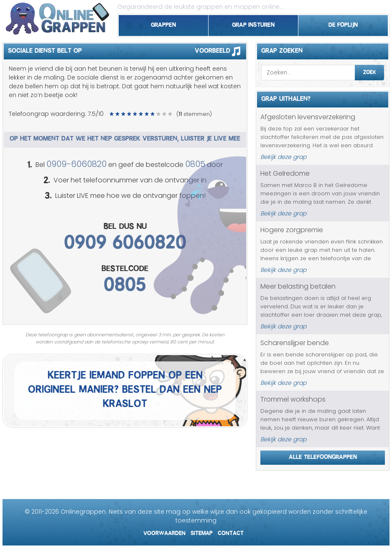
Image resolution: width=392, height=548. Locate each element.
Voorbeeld (220, 51)
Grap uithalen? (286, 97)
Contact (231, 532)
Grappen (163, 23)
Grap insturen (253, 23)
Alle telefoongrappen (323, 456)
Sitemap (202, 532)
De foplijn (343, 23)
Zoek (370, 71)
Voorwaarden (164, 532)
